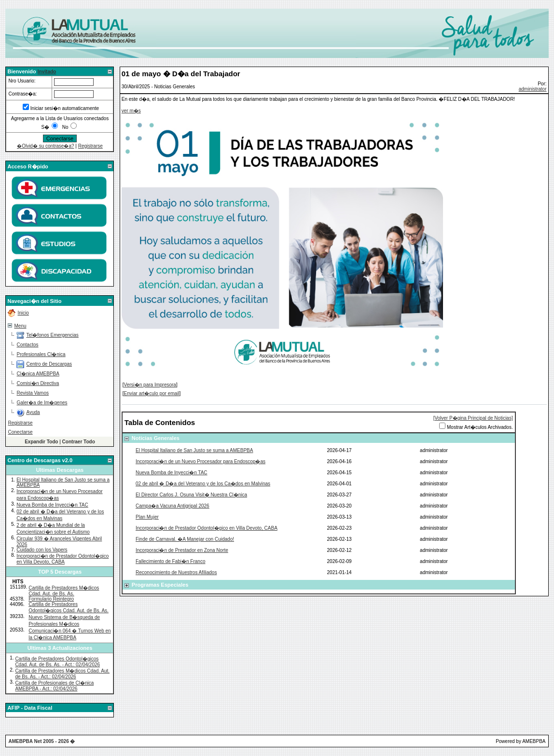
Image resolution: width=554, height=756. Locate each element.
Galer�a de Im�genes (42, 403)
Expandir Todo (41, 442)
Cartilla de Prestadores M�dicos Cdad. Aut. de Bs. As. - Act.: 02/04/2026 (62, 674)
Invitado (47, 72)
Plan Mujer (147, 517)
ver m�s (131, 111)
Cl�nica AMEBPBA (38, 374)
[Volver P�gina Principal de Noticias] (473, 418)
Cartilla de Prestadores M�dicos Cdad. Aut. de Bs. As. (64, 591)
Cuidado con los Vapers (42, 550)
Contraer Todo (79, 442)
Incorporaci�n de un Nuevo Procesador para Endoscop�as (201, 461)
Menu (20, 326)
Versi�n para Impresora (150, 385)
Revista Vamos (33, 393)
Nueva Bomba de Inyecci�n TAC (52, 505)
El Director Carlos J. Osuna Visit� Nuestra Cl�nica (191, 495)
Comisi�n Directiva (38, 383)
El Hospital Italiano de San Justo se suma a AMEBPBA (194, 450)
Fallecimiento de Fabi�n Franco (171, 561)
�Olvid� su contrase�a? (45, 146)
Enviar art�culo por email (152, 393)
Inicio (23, 313)
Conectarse (20, 432)
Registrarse (90, 146)
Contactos (27, 345)
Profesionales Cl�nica (41, 354)
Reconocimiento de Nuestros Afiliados (176, 572)
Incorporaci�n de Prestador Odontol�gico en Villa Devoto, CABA (62, 559)
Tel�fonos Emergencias (52, 335)
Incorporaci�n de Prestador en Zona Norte (182, 550)
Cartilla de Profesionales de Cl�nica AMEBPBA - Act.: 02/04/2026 (54, 686)
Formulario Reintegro (51, 599)
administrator (533, 89)
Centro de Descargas (49, 364)
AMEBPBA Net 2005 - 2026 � (42, 741)
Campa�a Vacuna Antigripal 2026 (173, 506)
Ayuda (33, 412)
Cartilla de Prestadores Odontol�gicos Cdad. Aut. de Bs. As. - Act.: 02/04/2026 (57, 662)
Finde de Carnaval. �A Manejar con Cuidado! (185, 539)
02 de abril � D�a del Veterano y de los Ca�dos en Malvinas (203, 484)
